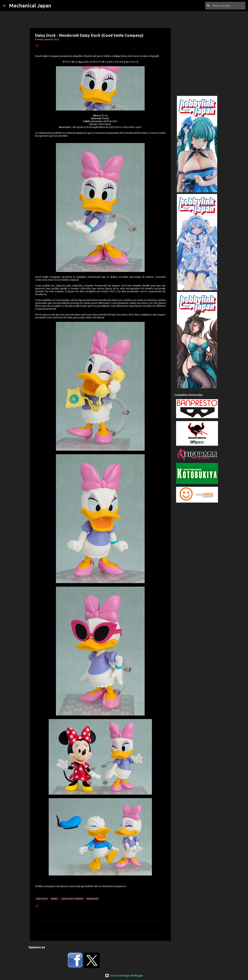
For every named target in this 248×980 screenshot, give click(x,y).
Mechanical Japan (30, 5)
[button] (37, 46)
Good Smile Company (72, 899)
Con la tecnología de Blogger (124, 975)
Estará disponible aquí (128, 127)
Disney (54, 899)
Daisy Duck (42, 899)
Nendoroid (92, 899)
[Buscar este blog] (228, 6)
